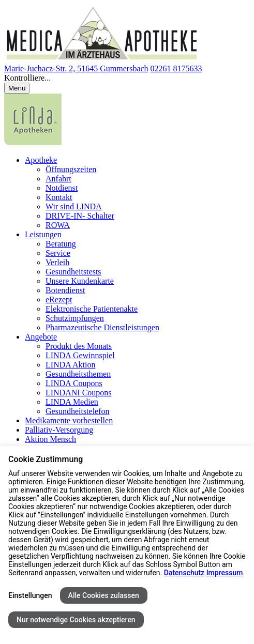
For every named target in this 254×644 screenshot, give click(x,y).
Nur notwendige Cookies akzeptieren (76, 620)
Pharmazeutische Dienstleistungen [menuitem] (102, 327)
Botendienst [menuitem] (65, 290)
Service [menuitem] (58, 253)
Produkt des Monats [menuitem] (79, 346)
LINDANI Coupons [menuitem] (79, 393)
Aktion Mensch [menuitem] (50, 439)
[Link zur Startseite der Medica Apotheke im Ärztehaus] (102, 59)
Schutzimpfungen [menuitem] (75, 318)
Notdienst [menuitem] (62, 188)
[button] (127, 78)
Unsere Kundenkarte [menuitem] (80, 281)
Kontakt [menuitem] (59, 197)
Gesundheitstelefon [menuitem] (78, 411)
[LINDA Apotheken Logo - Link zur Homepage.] (33, 142)
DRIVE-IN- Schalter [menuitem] (80, 216)
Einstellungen (30, 595)
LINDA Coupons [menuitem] (74, 383)
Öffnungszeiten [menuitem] (71, 169)
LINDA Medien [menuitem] (72, 402)
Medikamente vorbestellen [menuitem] (69, 420)
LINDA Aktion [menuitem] (70, 365)
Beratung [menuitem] (61, 244)
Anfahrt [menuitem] (58, 179)
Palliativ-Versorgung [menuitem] (59, 430)
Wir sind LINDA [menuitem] (74, 206)
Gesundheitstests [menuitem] (73, 272)
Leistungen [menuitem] (43, 234)
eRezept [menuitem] (59, 300)
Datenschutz (184, 573)
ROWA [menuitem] (58, 225)
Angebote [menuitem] (41, 337)
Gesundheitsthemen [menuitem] (78, 374)
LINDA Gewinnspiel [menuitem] (80, 355)
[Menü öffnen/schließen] (17, 88)
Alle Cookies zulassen (104, 595)
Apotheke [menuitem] (41, 160)
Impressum (225, 573)
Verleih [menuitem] (57, 262)
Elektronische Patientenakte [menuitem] (92, 309)
